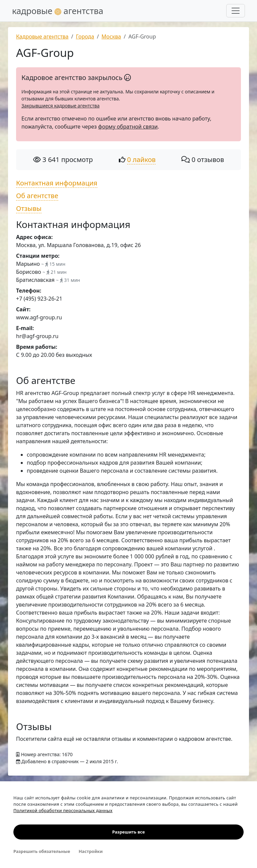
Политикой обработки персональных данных (63, 810)
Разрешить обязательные (42, 851)
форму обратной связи (128, 127)
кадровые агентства (58, 11)
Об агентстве (37, 196)
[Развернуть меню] (236, 11)
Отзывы (29, 208)
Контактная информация (57, 183)
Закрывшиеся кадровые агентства (60, 106)
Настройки (91, 851)
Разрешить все (128, 832)
